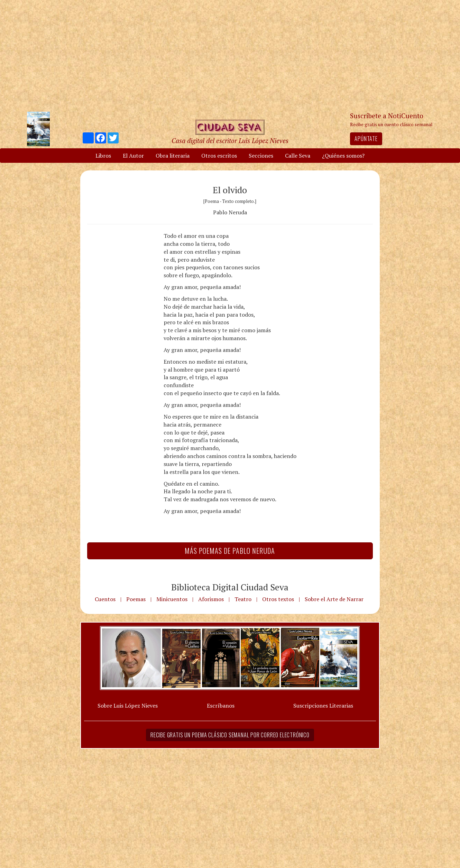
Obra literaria (173, 156)
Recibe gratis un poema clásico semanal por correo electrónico (230, 735)
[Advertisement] (230, 55)
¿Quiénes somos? (343, 156)
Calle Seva (298, 156)
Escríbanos (221, 706)
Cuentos (105, 599)
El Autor (133, 156)
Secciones (261, 156)
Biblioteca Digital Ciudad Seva (230, 587)
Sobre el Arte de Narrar (334, 599)
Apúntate (366, 139)
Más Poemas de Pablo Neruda (230, 551)
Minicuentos (172, 599)
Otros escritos (219, 156)
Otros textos (278, 599)
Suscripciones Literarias (323, 706)
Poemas (136, 599)
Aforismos (211, 599)
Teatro (243, 599)
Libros (103, 156)
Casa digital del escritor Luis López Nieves (230, 141)
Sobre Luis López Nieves (128, 706)
